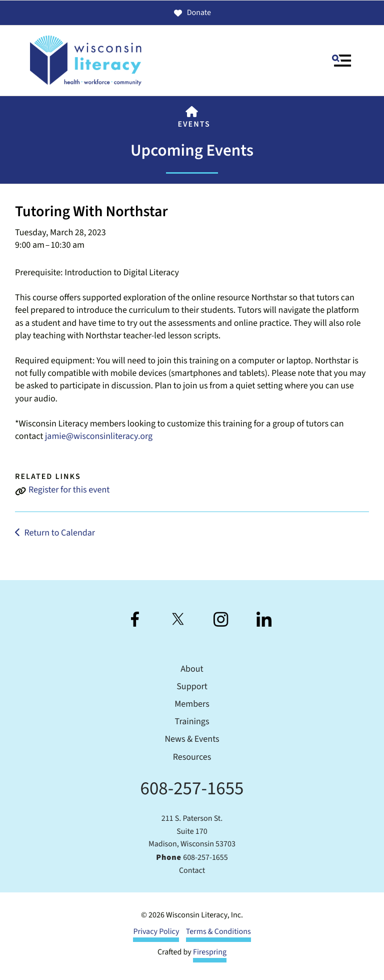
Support (192, 687)
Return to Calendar (59, 533)
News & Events (192, 740)
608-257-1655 (192, 789)
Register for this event (69, 490)
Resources (192, 758)
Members (192, 704)
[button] (341, 61)
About (192, 669)
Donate (192, 13)
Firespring (210, 952)
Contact (192, 871)
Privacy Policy (156, 932)
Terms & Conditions (218, 932)
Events (194, 125)
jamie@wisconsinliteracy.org (99, 437)
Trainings (192, 722)
